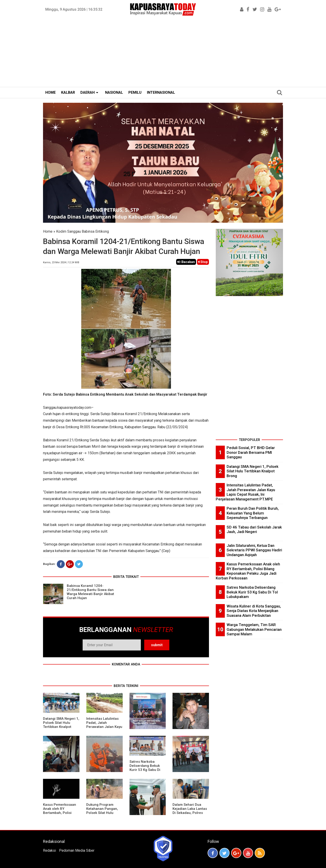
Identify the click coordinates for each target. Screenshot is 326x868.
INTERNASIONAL (161, 92)
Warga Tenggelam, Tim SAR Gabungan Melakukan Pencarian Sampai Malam (254, 629)
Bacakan (186, 262)
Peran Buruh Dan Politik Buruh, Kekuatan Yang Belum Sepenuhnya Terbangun (253, 513)
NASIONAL (114, 92)
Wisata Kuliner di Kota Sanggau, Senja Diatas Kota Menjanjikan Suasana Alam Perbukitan (254, 611)
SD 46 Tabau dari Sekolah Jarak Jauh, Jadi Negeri (254, 530)
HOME (50, 92)
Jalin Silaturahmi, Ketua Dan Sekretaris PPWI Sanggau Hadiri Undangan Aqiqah (254, 550)
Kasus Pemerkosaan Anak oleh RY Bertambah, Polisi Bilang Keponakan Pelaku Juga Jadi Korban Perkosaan (60, 815)
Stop (203, 262)
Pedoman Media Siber (77, 850)
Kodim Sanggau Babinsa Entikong (83, 231)
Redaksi (49, 850)
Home (48, 231)
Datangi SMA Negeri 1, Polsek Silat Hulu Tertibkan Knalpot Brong (61, 725)
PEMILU (135, 92)
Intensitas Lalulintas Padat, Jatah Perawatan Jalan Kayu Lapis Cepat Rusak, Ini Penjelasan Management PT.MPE (104, 729)
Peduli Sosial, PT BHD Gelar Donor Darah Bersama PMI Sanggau (251, 452)
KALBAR (68, 92)
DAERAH (87, 92)
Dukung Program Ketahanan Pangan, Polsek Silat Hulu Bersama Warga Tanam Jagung (102, 813)
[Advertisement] (163, 53)
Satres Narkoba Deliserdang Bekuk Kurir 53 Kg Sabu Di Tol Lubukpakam (145, 768)
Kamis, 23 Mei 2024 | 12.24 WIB (61, 262)
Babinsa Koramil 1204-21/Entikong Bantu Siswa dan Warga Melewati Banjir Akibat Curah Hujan (90, 592)
